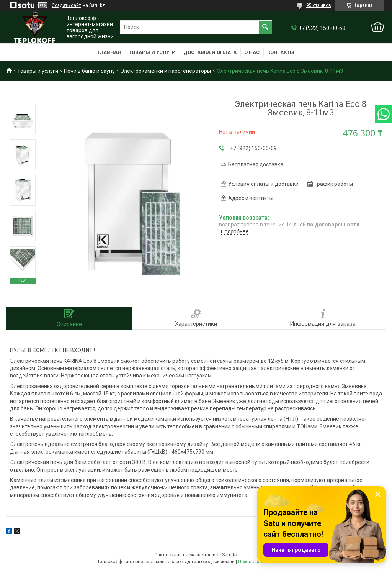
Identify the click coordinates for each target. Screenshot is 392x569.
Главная (109, 52)
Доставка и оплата (210, 52)
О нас (252, 52)
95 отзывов (319, 5)
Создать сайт (66, 5)
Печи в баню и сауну (89, 71)
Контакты (281, 52)
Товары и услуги (152, 52)
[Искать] (265, 27)
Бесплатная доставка (256, 164)
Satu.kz (230, 555)
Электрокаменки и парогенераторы (166, 71)
